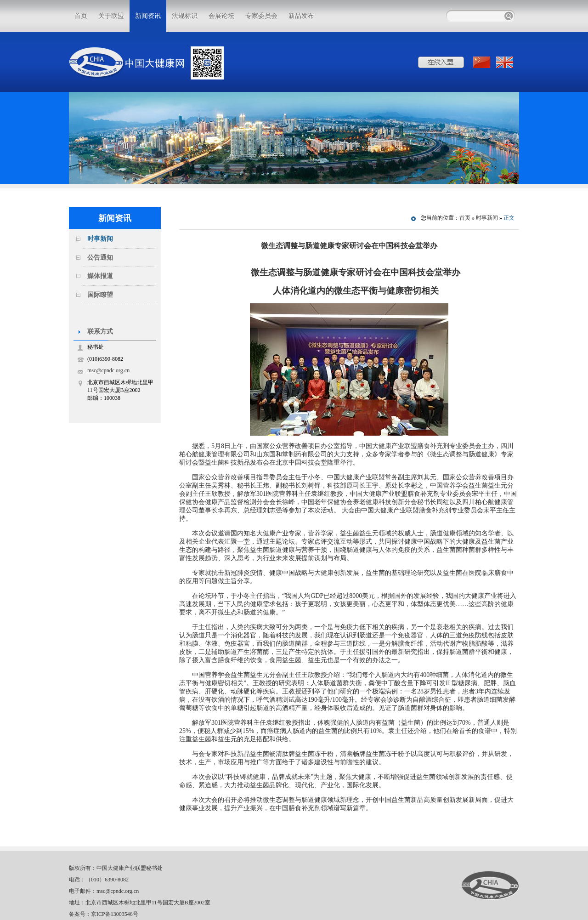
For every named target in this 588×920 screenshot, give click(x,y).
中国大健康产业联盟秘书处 (130, 868)
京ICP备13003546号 (115, 914)
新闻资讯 (148, 16)
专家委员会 (261, 16)
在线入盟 (441, 62)
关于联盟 (111, 16)
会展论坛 (221, 16)
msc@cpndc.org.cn (108, 370)
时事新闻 (100, 239)
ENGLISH (505, 62)
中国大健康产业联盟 (490, 886)
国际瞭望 (100, 295)
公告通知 (100, 258)
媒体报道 (100, 276)
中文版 (482, 62)
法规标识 (185, 16)
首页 (81, 16)
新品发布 (301, 16)
